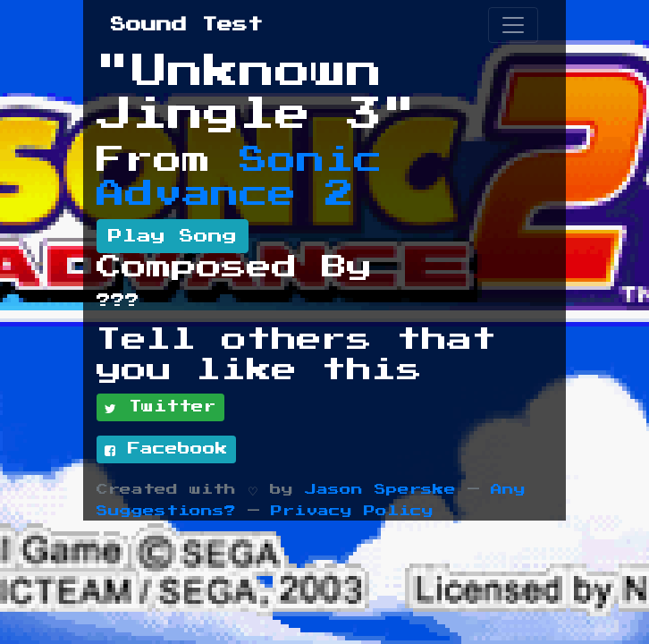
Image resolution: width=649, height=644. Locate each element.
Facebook (166, 450)
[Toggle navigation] (513, 25)
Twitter (160, 408)
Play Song (173, 236)
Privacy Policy (352, 511)
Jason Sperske (380, 490)
